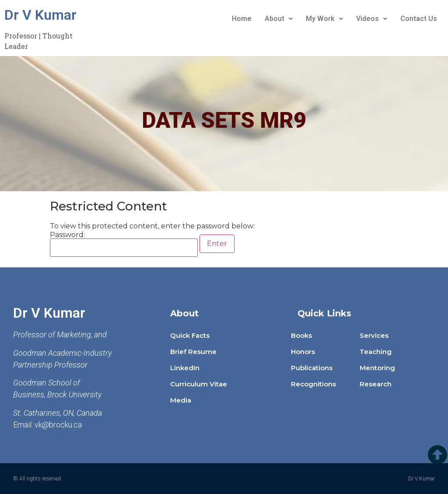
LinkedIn (185, 368)
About (279, 19)
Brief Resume (193, 352)
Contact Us (419, 19)
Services (374, 335)
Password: (124, 244)
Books (301, 335)
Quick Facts (190, 335)
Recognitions (313, 384)
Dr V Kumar (40, 15)
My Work (324, 19)
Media (181, 400)
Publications (312, 368)
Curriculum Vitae (199, 384)
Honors (303, 352)
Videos (372, 19)
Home (242, 19)
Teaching (376, 352)
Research (376, 384)
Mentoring (377, 368)
